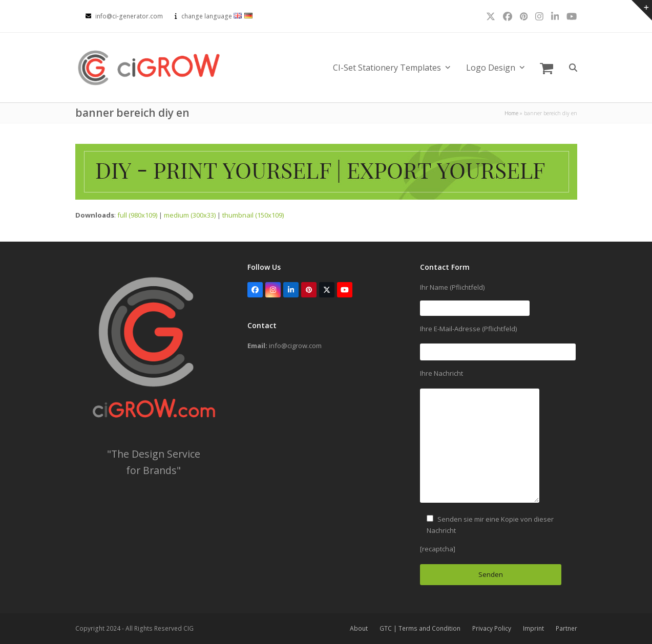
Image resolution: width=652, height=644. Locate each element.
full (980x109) (137, 215)
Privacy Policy (492, 628)
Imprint (533, 628)
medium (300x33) (190, 215)
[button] (546, 68)
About (359, 628)
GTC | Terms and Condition (420, 628)
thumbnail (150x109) (253, 215)
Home (511, 113)
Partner (566, 628)
